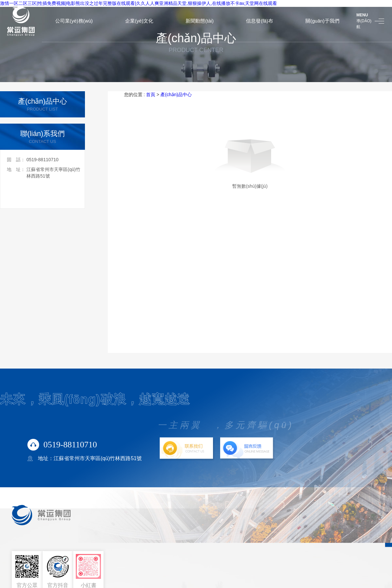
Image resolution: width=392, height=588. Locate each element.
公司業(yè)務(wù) (74, 21)
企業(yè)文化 (139, 21)
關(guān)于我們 (322, 21)
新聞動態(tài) (200, 21)
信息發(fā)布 (260, 21)
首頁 (151, 95)
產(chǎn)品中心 (176, 95)
